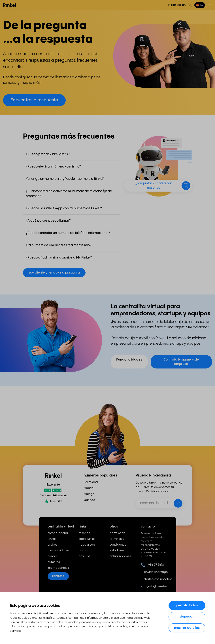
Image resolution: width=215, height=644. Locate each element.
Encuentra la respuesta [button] (34, 100)
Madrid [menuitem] (88, 488)
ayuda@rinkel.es (154, 587)
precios (53, 556)
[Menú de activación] (209, 5)
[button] (200, 5)
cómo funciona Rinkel (58, 536)
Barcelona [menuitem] (91, 482)
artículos (84, 556)
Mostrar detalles (187, 628)
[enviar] (176, 504)
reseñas (84, 533)
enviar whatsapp (154, 572)
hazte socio (118, 533)
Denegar (187, 617)
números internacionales (58, 565)
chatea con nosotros (156, 579)
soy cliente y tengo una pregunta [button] (54, 273)
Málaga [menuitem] (89, 494)
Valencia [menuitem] (89, 500)
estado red (117, 551)
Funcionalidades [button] (129, 360)
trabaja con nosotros (87, 548)
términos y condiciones (118, 542)
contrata (58, 576)
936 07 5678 (152, 565)
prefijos (52, 545)
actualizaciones (120, 556)
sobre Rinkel (87, 539)
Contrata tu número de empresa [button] (181, 362)
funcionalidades (59, 551)
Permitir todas (187, 605)
